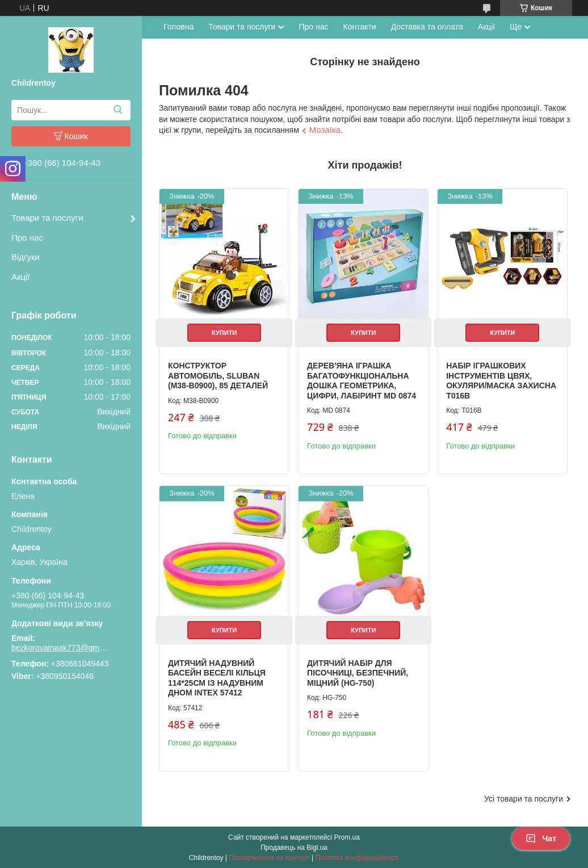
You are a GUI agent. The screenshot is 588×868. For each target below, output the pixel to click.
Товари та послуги (47, 218)
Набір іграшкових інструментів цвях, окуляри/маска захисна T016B (501, 381)
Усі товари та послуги (524, 798)
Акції (21, 277)
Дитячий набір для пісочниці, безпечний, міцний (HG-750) (357, 672)
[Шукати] (118, 110)
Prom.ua (347, 837)
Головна (178, 27)
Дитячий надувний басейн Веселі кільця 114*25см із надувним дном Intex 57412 (217, 677)
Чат (541, 838)
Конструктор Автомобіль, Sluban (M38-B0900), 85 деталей (218, 376)
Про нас (27, 238)
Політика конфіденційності (358, 857)
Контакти (359, 27)
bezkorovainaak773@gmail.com (60, 648)
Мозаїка (325, 130)
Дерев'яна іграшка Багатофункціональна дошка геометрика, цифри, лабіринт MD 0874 (361, 381)
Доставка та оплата (427, 27)
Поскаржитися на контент (269, 857)
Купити (224, 333)
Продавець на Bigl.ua (294, 847)
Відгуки (26, 257)
